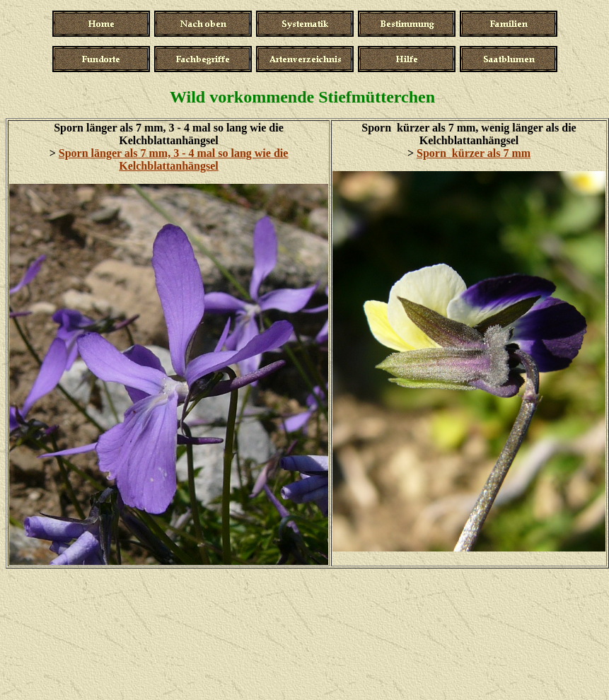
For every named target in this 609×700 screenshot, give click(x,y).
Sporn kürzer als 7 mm (474, 153)
